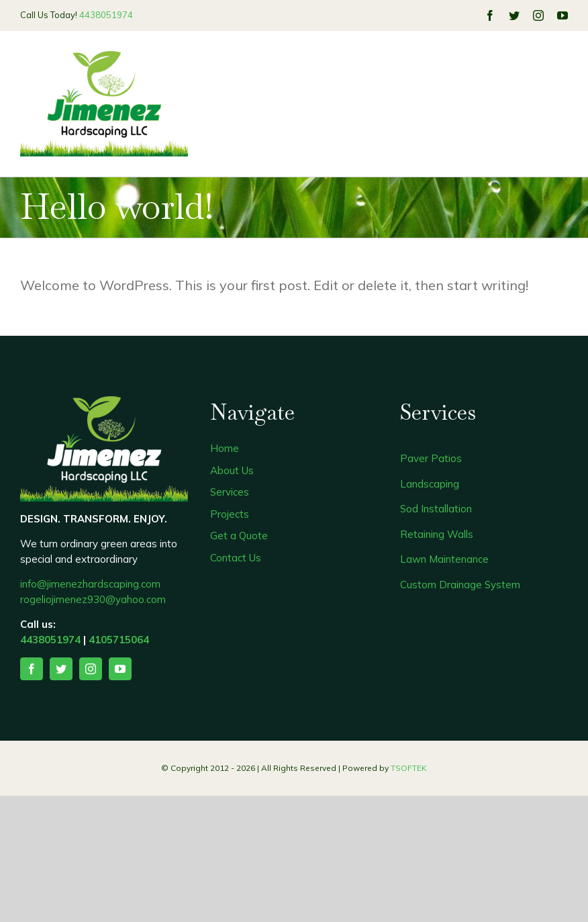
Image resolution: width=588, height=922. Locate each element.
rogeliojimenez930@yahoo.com (93, 599)
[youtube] (562, 15)
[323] (104, 57)
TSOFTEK (409, 768)
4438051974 (106, 15)
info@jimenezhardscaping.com (90, 584)
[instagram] (538, 15)
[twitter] (514, 15)
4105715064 (119, 640)
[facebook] (490, 15)
